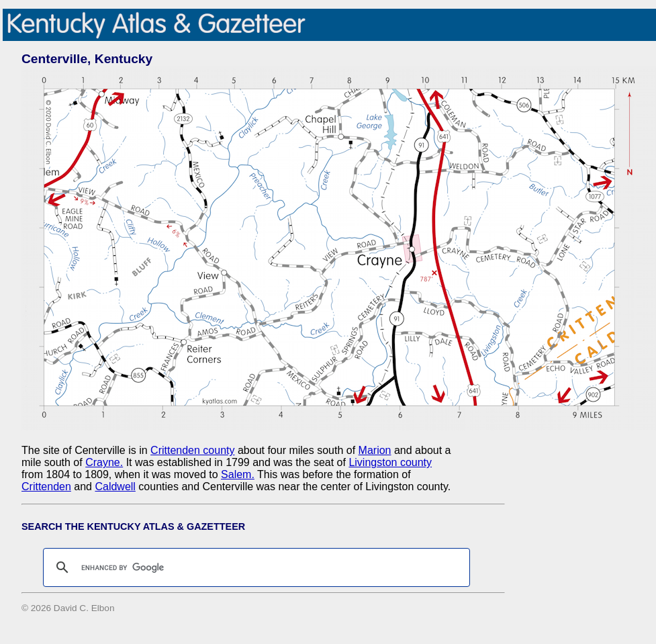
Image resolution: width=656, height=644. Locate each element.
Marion (375, 450)
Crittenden (46, 487)
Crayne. (104, 462)
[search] (254, 567)
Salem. (238, 474)
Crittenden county (192, 450)
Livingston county (390, 462)
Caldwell (115, 487)
